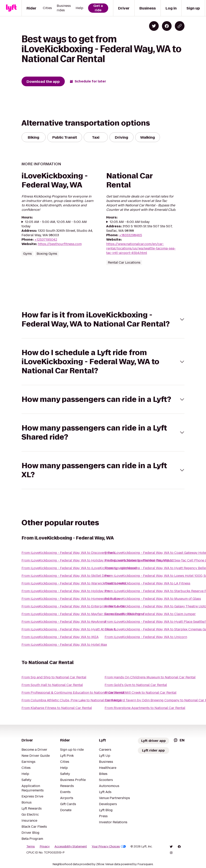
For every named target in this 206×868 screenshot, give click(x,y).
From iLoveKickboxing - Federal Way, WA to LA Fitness (147, 583)
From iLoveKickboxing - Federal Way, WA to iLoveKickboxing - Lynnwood (79, 568)
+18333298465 (131, 235)
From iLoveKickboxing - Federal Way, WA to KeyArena (64, 622)
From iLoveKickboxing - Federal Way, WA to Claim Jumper (150, 614)
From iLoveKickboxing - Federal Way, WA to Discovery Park (68, 553)
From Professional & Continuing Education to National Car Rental (73, 693)
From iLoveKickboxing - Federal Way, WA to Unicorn (146, 637)
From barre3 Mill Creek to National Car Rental (141, 693)
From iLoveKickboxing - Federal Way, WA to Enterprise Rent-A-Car (74, 606)
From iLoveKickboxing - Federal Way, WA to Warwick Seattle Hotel (74, 583)
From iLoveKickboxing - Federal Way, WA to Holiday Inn (65, 591)
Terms (31, 846)
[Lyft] (11, 8)
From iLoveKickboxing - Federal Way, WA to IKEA (60, 637)
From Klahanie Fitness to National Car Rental (57, 708)
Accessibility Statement (71, 846)
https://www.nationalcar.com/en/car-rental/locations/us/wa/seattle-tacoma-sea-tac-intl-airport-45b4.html (141, 248)
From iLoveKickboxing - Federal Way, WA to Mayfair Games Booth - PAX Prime (83, 614)
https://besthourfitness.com (60, 244)
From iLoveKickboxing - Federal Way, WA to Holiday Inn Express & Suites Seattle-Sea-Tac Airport (98, 560)
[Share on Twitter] (154, 26)
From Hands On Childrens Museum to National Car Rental (150, 677)
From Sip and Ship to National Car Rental (54, 677)
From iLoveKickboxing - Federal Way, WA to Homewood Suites (71, 599)
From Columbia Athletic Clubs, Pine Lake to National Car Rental (71, 700)
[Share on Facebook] (167, 26)
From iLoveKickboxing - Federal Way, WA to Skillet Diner (66, 576)
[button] (103, 319)
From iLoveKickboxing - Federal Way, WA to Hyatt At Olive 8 (69, 629)
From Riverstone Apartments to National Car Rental (145, 708)
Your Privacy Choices (109, 846)
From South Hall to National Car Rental (52, 685)
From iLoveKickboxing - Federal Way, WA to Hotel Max (64, 645)
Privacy (45, 846)
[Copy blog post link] (180, 26)
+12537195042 (46, 240)
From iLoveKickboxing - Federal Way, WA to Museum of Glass (153, 599)
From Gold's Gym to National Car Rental (136, 685)
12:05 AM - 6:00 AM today (130, 222)
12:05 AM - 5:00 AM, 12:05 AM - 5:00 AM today (54, 224)
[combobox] (179, 740)
